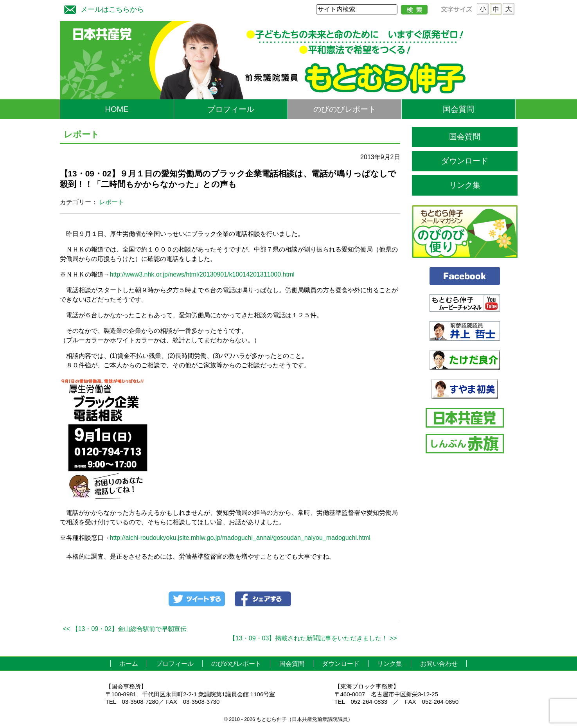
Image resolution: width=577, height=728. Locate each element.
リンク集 (465, 185)
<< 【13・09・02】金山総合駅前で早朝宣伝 (125, 629)
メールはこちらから (102, 8)
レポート (111, 202)
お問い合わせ (439, 664)
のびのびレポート (345, 109)
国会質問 (458, 109)
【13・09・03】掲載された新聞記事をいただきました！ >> (313, 638)
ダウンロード (465, 161)
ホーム (129, 664)
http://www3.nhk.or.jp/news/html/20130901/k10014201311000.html (202, 274)
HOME (117, 109)
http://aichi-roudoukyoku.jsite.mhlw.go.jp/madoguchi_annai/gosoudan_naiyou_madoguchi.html (240, 538)
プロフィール (231, 109)
